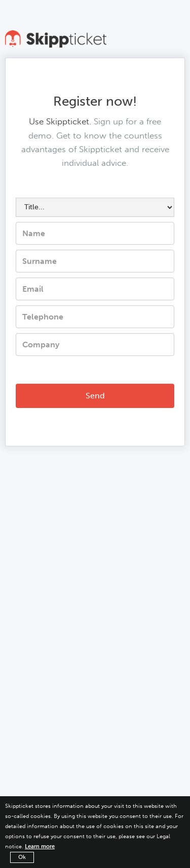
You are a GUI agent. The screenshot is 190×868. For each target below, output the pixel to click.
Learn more (40, 847)
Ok (22, 857)
